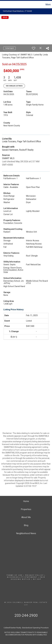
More (48, 5)
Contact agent (9, 48)
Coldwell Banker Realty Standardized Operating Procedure (26, 628)
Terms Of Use (15, 575)
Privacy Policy (34, 575)
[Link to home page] (1, 5)
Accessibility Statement (22, 577)
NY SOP (37, 579)
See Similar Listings (14, 86)
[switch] (34, 48)
